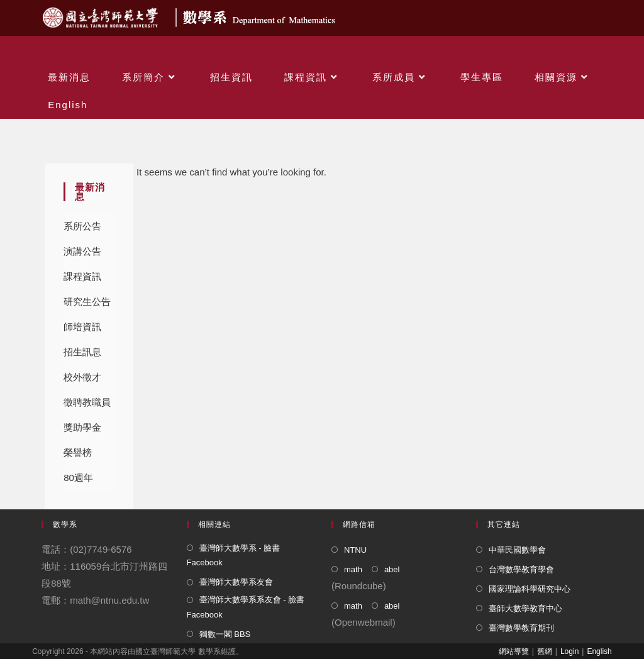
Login (569, 651)
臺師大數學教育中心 (525, 608)
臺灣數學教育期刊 (521, 628)
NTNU (355, 550)
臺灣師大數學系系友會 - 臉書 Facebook (246, 607)
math (353, 569)
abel (392, 569)
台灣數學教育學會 (521, 569)
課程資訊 (82, 276)
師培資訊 (82, 327)
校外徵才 (82, 377)
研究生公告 (87, 302)
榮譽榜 (78, 452)
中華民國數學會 (517, 550)
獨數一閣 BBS (225, 634)
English (599, 651)
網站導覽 (514, 651)
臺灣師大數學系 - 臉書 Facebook (234, 555)
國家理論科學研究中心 (530, 589)
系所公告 (82, 226)
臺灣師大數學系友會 (236, 582)
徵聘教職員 (87, 402)
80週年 (78, 478)
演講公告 (82, 251)
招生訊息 (82, 352)
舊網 (545, 651)
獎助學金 (82, 427)
